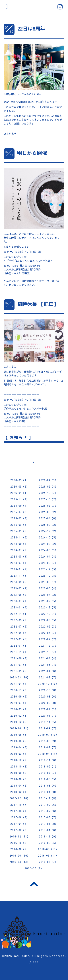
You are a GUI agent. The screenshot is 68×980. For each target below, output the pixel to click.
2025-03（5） (20, 525)
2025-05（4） (20, 518)
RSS (36, 962)
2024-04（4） (48, 556)
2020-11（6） (20, 690)
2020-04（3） (48, 709)
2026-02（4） (48, 486)
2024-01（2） (20, 569)
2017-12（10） (20, 798)
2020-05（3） (20, 709)
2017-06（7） (20, 817)
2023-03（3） (20, 601)
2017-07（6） (48, 811)
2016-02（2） (34, 868)
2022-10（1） (48, 614)
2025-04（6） (48, 518)
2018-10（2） (20, 766)
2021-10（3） (48, 652)
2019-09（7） (48, 728)
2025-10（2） (48, 499)
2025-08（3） (48, 506)
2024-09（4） (20, 544)
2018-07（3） (48, 773)
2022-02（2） (48, 639)
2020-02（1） (20, 716)
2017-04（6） (20, 824)
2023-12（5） (48, 569)
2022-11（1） (20, 614)
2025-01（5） (20, 531)
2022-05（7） (20, 633)
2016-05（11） (48, 855)
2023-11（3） (20, 576)
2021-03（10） (20, 677)
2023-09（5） (20, 582)
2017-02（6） (20, 830)
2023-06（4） (48, 588)
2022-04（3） (48, 633)
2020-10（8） (48, 690)
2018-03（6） (48, 785)
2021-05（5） (20, 671)
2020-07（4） (20, 703)
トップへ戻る (34, 884)
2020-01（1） (48, 716)
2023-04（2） (48, 595)
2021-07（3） (20, 665)
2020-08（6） (48, 696)
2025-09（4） (20, 506)
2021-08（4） (48, 658)
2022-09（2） (20, 620)
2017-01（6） (48, 830)
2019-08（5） (20, 735)
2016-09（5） (48, 843)
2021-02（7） (48, 677)
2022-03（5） (20, 639)
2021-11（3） (20, 652)
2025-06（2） (48, 512)
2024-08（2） (48, 544)
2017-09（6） (48, 805)
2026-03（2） (20, 486)
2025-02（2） (48, 525)
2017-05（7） (48, 817)
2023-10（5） (48, 576)
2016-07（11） (48, 849)
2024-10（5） (48, 537)
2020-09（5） (20, 696)
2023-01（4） (20, 607)
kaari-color (21, 956)
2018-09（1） (48, 766)
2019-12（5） (20, 722)
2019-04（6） (20, 747)
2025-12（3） (48, 493)
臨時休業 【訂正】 (38, 304)
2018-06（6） (20, 779)
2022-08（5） (48, 620)
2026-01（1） (20, 493)
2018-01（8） (48, 792)
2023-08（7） (48, 582)
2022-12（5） (48, 607)
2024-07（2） (20, 550)
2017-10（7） (20, 805)
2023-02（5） (48, 601)
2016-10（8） (20, 843)
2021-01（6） (20, 684)
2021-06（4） (48, 665)
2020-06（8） (48, 703)
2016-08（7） (20, 849)
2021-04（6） (48, 671)
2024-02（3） (48, 563)
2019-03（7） (48, 747)
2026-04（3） (48, 480)
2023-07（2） (20, 588)
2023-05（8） (20, 595)
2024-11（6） (20, 537)
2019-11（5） (48, 722)
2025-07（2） (20, 512)
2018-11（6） (48, 760)
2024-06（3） (48, 550)
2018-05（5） (48, 779)
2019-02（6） (20, 754)
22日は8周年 (31, 29)
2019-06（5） (20, 741)
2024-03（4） (20, 563)
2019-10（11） (20, 728)
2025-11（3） (20, 499)
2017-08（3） (20, 811)
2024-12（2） (48, 531)
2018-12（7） (20, 760)
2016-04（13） (20, 862)
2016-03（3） (48, 862)
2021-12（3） (48, 646)
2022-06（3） (48, 626)
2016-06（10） (20, 855)
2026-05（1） (20, 480)
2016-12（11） (20, 836)
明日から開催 (32, 153)
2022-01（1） (20, 646)
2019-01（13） (48, 754)
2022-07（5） (20, 626)
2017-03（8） (48, 824)
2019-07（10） (48, 735)
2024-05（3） (20, 556)
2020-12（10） (48, 684)
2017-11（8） (48, 798)
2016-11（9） (48, 836)
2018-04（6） (20, 785)
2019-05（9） (48, 741)
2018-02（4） (20, 792)
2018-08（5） (20, 773)
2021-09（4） (20, 658)
